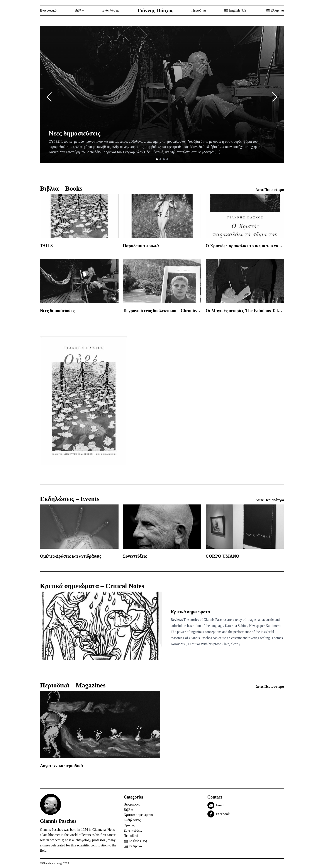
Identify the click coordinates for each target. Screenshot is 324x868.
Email (220, 805)
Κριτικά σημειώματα (138, 815)
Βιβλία (80, 10)
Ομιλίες (129, 825)
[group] (162, 95)
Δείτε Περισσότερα (270, 190)
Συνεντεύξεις (133, 830)
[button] (49, 97)
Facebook (223, 814)
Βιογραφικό (48, 10)
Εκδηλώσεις (111, 10)
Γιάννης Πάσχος (155, 10)
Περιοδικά (199, 10)
